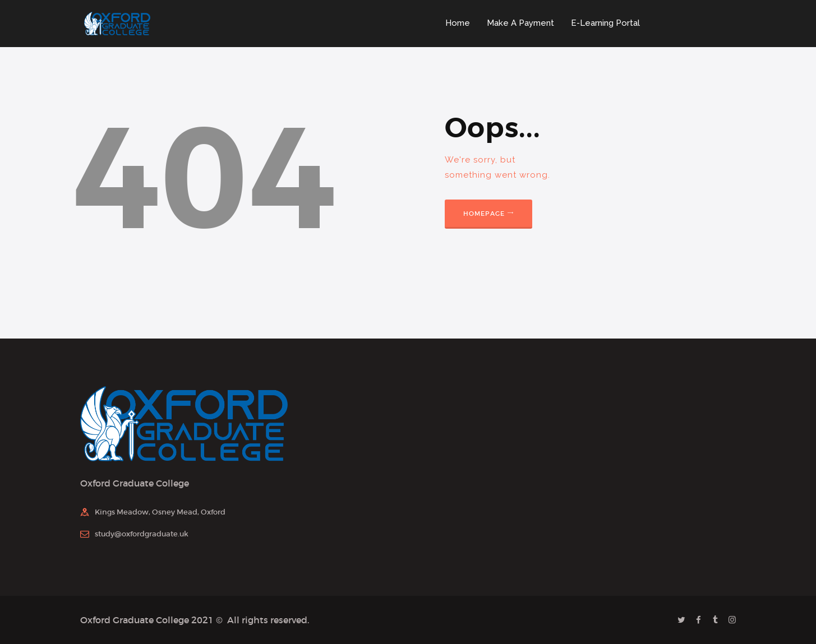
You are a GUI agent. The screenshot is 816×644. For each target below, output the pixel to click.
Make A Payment (520, 23)
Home (458, 23)
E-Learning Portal (605, 23)
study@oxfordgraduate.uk (142, 534)
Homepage (484, 214)
